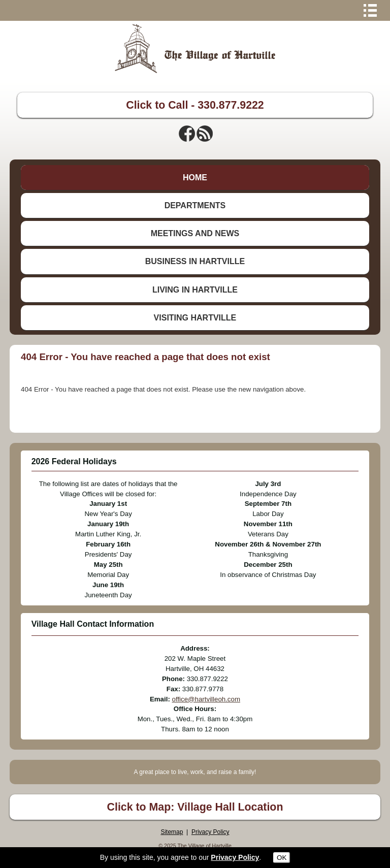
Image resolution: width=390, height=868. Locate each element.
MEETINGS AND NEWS (195, 233)
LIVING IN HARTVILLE (195, 290)
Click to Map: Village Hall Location (195, 807)
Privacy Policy (210, 832)
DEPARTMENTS (195, 205)
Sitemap (172, 832)
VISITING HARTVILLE (195, 318)
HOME (195, 178)
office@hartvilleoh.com (206, 699)
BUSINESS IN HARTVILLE (195, 261)
